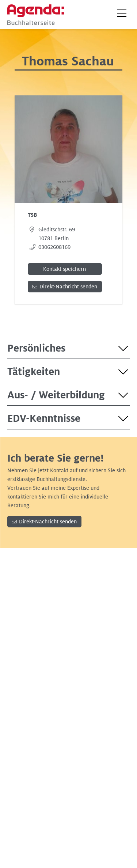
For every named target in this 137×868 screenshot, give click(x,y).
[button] (122, 13)
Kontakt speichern (64, 269)
